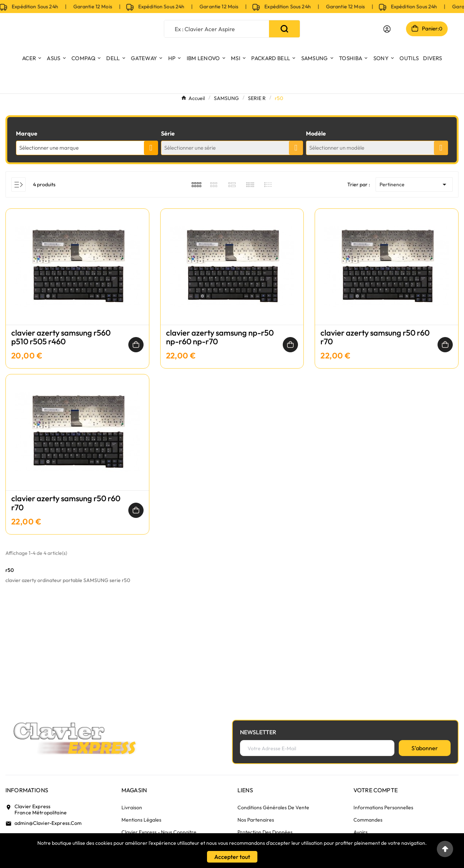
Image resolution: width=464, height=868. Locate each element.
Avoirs (361, 832)
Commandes (368, 820)
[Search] (284, 29)
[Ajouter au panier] (136, 345)
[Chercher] (217, 29)
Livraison (132, 807)
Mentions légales (141, 820)
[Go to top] (445, 849)
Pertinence (414, 184)
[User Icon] (387, 29)
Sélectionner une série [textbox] (190, 148)
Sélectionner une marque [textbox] (49, 148)
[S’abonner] (425, 748)
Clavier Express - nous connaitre (159, 832)
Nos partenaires (256, 820)
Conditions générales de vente (273, 807)
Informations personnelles (383, 807)
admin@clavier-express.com (48, 823)
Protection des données (265, 832)
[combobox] (87, 148)
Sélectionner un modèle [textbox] (337, 148)
